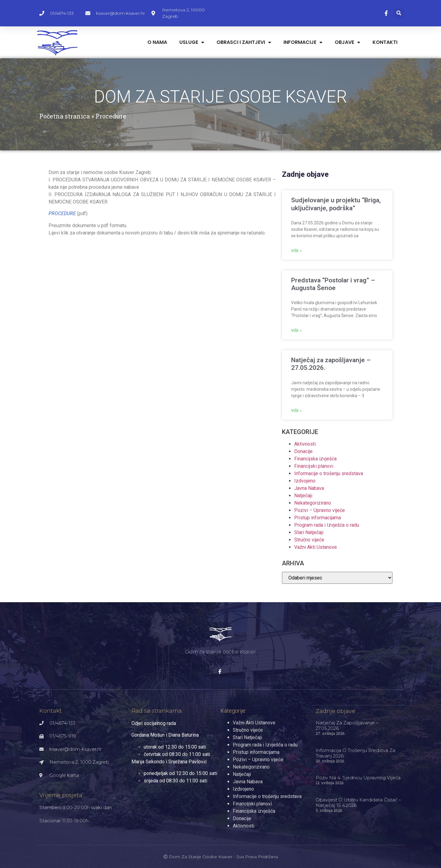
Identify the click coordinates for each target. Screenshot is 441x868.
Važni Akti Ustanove (316, 547)
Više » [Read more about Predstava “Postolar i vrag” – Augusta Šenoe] (296, 331)
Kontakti (385, 42)
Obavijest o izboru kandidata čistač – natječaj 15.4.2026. (358, 802)
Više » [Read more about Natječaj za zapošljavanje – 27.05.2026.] (296, 411)
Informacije (303, 42)
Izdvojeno (305, 481)
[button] (399, 13)
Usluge (192, 42)
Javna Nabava (309, 488)
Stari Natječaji (309, 532)
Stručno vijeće (309, 540)
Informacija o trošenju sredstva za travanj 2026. (355, 753)
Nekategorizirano (313, 503)
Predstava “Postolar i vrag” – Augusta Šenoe (333, 284)
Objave (347, 42)
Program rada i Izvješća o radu (327, 525)
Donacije (303, 451)
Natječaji (303, 496)
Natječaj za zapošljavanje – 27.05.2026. (347, 725)
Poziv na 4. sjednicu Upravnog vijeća (358, 777)
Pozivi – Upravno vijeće (320, 510)
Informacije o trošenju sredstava (329, 473)
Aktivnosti (305, 444)
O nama (157, 42)
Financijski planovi (314, 466)
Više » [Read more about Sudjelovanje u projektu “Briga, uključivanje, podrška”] (296, 251)
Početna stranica (64, 116)
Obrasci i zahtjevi (244, 42)
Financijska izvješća (315, 459)
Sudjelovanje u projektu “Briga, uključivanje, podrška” (336, 204)
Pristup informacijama (318, 518)
